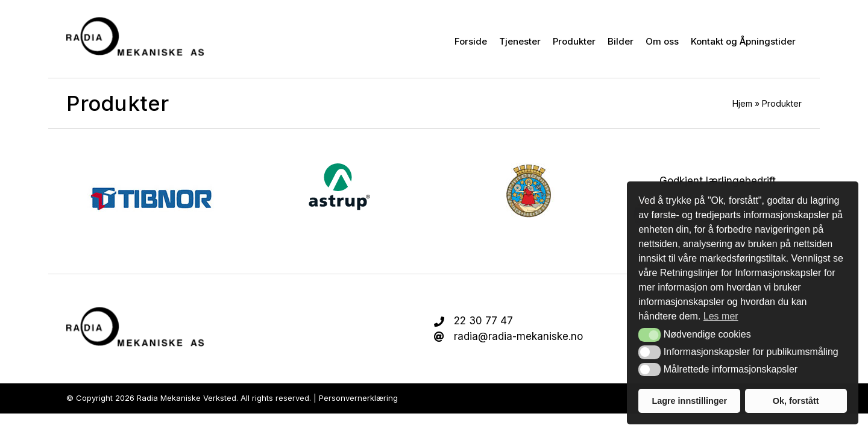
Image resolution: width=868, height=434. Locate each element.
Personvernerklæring (358, 398)
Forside (471, 41)
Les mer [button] (721, 316)
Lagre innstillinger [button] (689, 401)
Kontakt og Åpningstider (743, 41)
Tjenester (520, 41)
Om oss (662, 41)
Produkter (574, 41)
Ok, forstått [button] (796, 401)
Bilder (621, 41)
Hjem (742, 103)
